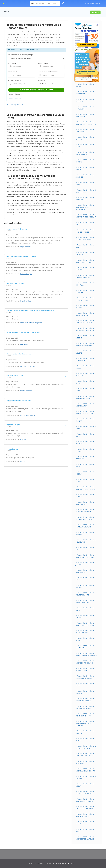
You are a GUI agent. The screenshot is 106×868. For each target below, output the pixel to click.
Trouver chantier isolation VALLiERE (85, 352)
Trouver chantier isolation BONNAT (85, 183)
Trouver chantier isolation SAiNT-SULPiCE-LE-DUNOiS (85, 412)
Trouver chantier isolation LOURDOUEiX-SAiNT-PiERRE (85, 329)
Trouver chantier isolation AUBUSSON (85, 100)
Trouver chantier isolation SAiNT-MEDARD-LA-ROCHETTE (86, 488)
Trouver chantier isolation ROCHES (85, 823)
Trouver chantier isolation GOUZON (85, 161)
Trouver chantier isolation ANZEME (85, 480)
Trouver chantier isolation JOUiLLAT (85, 564)
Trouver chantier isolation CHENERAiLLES (85, 359)
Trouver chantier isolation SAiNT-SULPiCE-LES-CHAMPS (85, 770)
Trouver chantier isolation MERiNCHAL (85, 375)
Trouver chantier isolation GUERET (85, 85)
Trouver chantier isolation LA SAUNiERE (86, 427)
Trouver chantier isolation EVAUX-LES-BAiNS (85, 153)
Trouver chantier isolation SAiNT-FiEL (85, 246)
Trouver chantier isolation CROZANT (85, 617)
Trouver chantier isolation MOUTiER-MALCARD (85, 594)
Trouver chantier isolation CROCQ (85, 579)
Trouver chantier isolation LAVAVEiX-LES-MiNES (85, 314)
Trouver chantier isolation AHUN (85, 146)
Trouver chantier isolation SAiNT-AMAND (85, 571)
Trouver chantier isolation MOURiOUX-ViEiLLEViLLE (85, 518)
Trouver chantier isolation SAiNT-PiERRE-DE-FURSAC (85, 322)
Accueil (7, 11)
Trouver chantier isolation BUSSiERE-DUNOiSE (85, 231)
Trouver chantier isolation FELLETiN (85, 138)
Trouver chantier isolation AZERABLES (85, 254)
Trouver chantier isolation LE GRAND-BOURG (86, 191)
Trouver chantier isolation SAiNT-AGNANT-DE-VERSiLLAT (86, 216)
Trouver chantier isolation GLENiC (85, 465)
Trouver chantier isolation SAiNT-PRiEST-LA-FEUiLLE (85, 397)
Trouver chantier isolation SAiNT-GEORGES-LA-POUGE (85, 838)
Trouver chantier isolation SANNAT (85, 785)
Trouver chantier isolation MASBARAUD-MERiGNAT (85, 677)
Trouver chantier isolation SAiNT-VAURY (85, 131)
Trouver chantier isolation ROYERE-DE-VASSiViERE (85, 511)
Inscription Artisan (92, 3)
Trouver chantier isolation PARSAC (85, 435)
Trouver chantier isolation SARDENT (85, 337)
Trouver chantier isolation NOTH (85, 609)
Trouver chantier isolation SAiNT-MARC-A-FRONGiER (85, 800)
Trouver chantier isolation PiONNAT (85, 306)
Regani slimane (26, 247)
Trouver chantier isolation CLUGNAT (85, 390)
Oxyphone (24, 439)
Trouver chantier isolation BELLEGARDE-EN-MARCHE (85, 808)
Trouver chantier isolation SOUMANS (85, 443)
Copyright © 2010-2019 (35, 863)
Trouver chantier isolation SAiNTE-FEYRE (85, 115)
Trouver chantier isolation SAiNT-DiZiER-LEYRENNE (85, 261)
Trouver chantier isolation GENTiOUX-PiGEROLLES (85, 700)
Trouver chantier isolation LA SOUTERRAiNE (86, 93)
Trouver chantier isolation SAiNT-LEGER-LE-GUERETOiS (85, 624)
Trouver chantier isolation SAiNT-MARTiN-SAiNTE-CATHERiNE (85, 723)
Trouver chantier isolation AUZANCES (85, 176)
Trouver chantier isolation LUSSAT (85, 639)
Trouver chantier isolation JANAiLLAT (85, 692)
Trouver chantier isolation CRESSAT (85, 473)
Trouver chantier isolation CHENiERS (85, 496)
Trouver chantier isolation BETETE (85, 685)
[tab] (36, 230)
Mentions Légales (61, 863)
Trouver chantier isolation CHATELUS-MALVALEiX (85, 526)
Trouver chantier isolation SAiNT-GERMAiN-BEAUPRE (85, 662)
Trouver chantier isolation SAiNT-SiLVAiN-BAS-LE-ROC (85, 556)
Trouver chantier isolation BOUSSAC (85, 168)
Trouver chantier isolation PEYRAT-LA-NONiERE (85, 601)
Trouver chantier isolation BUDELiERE (85, 291)
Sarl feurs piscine (26, 391)
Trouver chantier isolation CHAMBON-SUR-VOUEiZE (85, 238)
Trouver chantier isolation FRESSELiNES (85, 458)
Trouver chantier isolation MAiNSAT (85, 420)
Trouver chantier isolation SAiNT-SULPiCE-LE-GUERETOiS (86, 123)
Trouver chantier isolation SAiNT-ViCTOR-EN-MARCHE (85, 755)
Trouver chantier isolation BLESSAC (85, 548)
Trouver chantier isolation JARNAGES (85, 586)
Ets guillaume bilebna (28, 415)
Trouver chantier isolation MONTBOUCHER (85, 669)
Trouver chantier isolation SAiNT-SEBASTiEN (85, 405)
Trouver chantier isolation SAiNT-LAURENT (85, 503)
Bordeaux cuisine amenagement (31, 323)
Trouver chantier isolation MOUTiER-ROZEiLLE (85, 632)
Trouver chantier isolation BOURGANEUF (85, 108)
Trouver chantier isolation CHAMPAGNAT (85, 647)
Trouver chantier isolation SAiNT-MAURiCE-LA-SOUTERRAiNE (85, 207)
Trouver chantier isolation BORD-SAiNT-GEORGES (85, 707)
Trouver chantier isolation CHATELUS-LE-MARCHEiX (85, 792)
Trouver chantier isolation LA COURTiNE (86, 269)
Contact (73, 863)
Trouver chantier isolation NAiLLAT (85, 382)
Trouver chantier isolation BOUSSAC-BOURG (85, 299)
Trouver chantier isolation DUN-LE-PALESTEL (85, 199)
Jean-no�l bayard (26, 274)
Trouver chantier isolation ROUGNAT (85, 533)
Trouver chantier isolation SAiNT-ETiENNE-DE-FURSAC (85, 344)
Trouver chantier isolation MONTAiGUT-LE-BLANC (85, 715)
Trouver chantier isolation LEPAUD (85, 740)
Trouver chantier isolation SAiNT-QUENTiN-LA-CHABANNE (86, 654)
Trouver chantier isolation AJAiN (85, 223)
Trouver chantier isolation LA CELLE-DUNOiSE (86, 541)
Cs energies (24, 344)
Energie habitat (26, 301)
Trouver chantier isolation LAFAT (85, 830)
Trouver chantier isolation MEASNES (85, 450)
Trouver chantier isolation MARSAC (85, 367)
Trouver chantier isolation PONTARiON (85, 762)
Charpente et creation (28, 366)
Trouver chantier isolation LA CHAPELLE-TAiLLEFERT (86, 747)
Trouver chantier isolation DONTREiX (85, 732)
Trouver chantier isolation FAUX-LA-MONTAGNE (85, 815)
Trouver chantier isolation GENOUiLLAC (85, 284)
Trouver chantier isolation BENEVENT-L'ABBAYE (85, 276)
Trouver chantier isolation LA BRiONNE (86, 777)
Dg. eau (23, 461)
